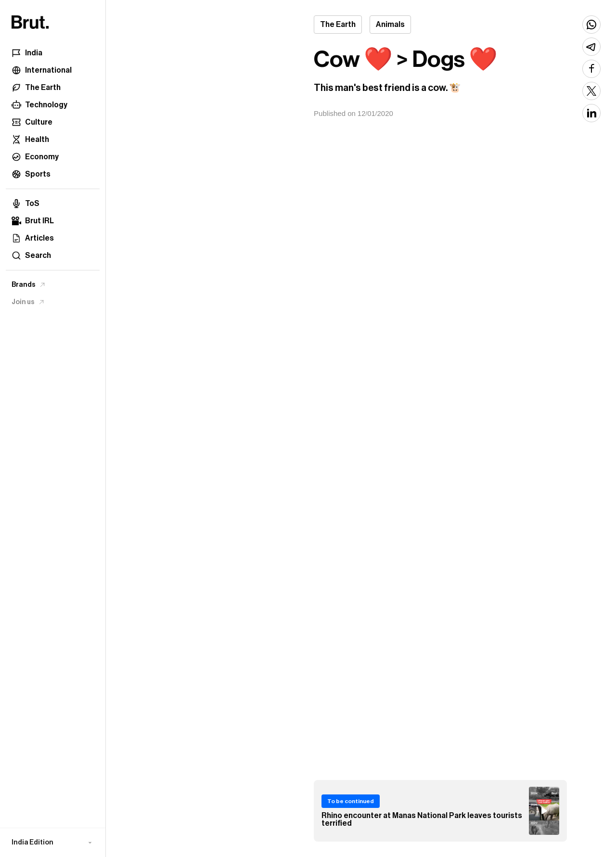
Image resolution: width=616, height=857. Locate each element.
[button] (53, 843)
